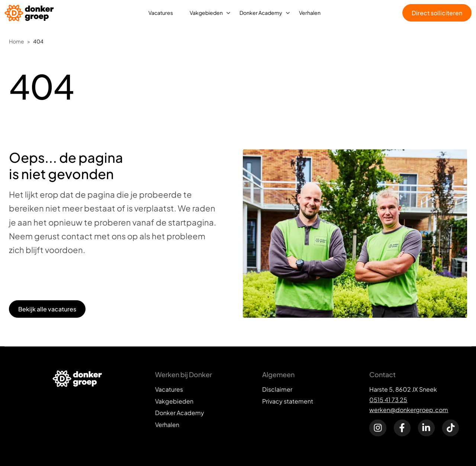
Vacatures (161, 13)
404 (38, 41)
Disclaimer (277, 389)
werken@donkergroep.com (409, 410)
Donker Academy (261, 13)
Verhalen (310, 13)
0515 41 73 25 (388, 400)
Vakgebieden (206, 13)
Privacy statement (288, 401)
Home (17, 41)
